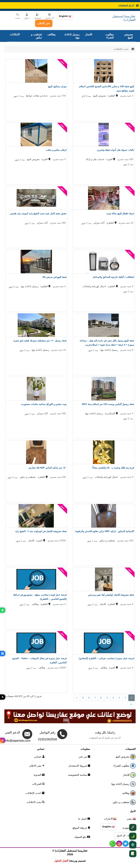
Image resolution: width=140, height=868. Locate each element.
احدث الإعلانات (121, 49)
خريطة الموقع (81, 828)
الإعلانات (15, 34)
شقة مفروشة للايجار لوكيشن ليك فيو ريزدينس (111, 595)
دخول (27, 16)
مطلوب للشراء (109, 36)
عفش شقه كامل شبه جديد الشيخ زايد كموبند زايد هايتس (38, 213)
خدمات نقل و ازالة (95, 159)
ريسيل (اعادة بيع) (72, 36)
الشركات (38, 784)
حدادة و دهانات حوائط (37, 96)
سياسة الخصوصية (79, 775)
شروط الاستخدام (79, 766)
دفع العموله (82, 837)
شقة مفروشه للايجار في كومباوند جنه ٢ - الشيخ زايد (41, 531)
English (65, 16)
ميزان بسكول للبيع (57, 86)
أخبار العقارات (128, 5)
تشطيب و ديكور (36, 36)
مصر (131, 819)
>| (131, 704)
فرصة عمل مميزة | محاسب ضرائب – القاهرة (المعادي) (106, 658)
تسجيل (37, 16)
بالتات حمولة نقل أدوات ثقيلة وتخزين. (115, 150)
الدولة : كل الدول (125, 835)
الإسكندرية (111, 413)
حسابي (39, 757)
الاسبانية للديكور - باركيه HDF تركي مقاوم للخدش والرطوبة (105, 531)
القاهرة (113, 96)
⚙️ (133, 845)
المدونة (39, 775)
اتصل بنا (84, 819)
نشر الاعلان (44, 23)
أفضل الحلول (61, 861)
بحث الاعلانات (36, 802)
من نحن (84, 757)
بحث (18, 16)
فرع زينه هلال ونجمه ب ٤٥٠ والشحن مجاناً (113, 468)
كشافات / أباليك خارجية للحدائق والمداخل (113, 277)
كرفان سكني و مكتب (56, 150)
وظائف (51, 34)
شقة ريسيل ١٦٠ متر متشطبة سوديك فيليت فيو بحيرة (40, 341)
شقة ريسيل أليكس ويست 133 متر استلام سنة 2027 (108, 404)
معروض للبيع (129, 36)
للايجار (89, 34)
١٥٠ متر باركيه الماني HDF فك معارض (47, 468)
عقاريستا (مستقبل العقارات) (124, 18)
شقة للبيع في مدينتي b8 (55, 277)
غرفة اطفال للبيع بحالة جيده (120, 213)
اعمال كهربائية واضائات (94, 286)
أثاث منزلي (99, 223)
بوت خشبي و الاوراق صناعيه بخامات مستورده (44, 404)
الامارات (110, 819)
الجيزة (111, 159)
